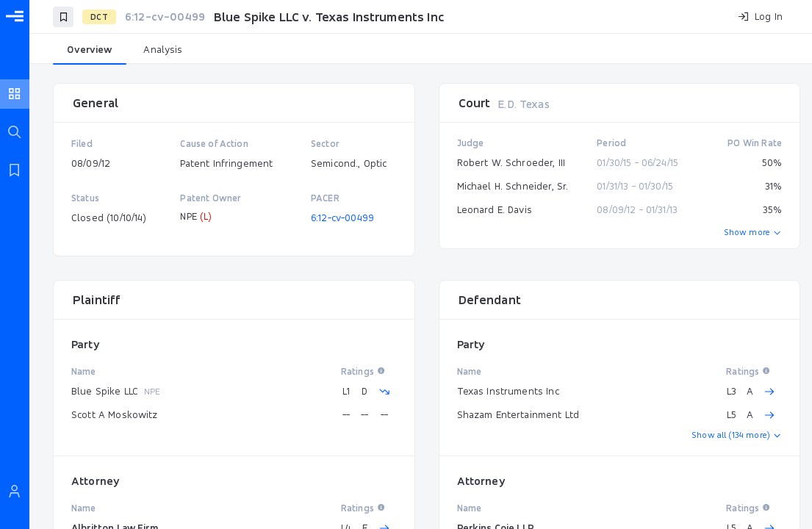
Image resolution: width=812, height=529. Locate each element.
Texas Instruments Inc (508, 391)
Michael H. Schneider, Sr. (513, 186)
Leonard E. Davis (495, 209)
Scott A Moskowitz (115, 414)
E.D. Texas (524, 104)
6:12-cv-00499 (342, 217)
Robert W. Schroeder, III (511, 162)
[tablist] (421, 50)
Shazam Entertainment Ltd (518, 414)
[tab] (90, 50)
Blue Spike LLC (105, 391)
